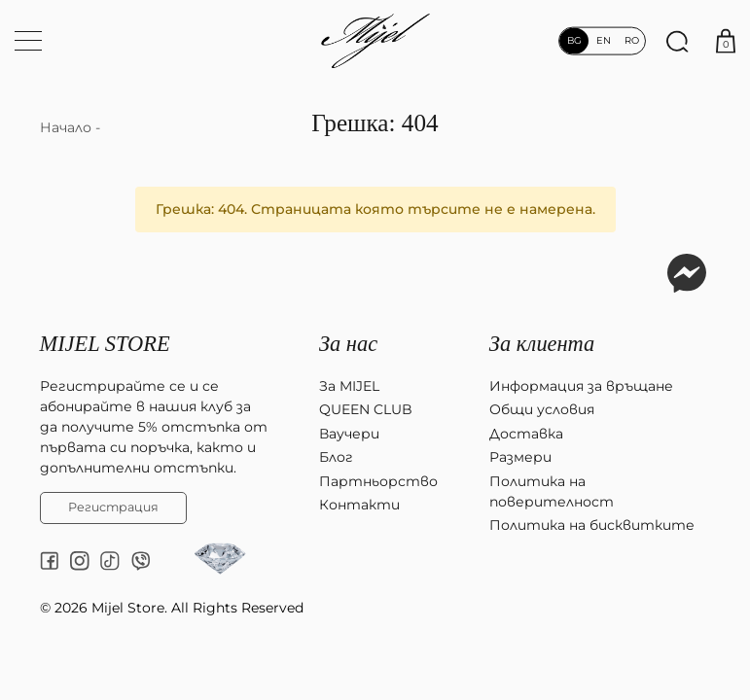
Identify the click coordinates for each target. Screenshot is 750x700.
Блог (336, 457)
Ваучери (349, 434)
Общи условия (542, 409)
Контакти (359, 505)
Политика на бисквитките (592, 525)
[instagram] (80, 561)
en (603, 41)
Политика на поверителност (552, 491)
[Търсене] (677, 40)
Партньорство (378, 481)
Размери (520, 457)
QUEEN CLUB (366, 409)
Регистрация (113, 507)
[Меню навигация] (28, 41)
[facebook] (50, 561)
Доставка (526, 434)
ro (632, 41)
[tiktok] (110, 561)
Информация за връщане (581, 386)
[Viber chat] (141, 561)
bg (574, 41)
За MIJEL (349, 386)
